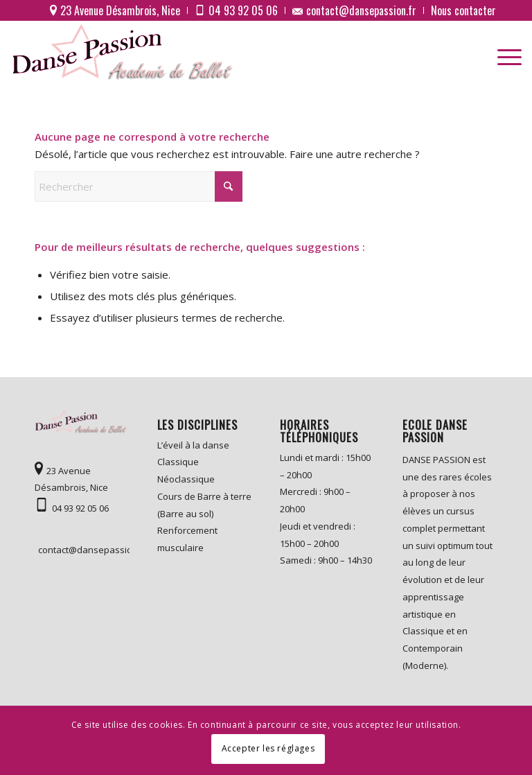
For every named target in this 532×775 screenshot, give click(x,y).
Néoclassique (186, 479)
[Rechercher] (139, 186)
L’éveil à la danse (193, 445)
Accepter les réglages (268, 748)
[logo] (125, 53)
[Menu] (503, 53)
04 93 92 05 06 (80, 508)
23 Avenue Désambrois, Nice (71, 479)
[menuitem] (115, 10)
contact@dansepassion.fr (84, 550)
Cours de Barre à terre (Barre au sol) (204, 505)
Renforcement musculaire (187, 539)
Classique (178, 462)
